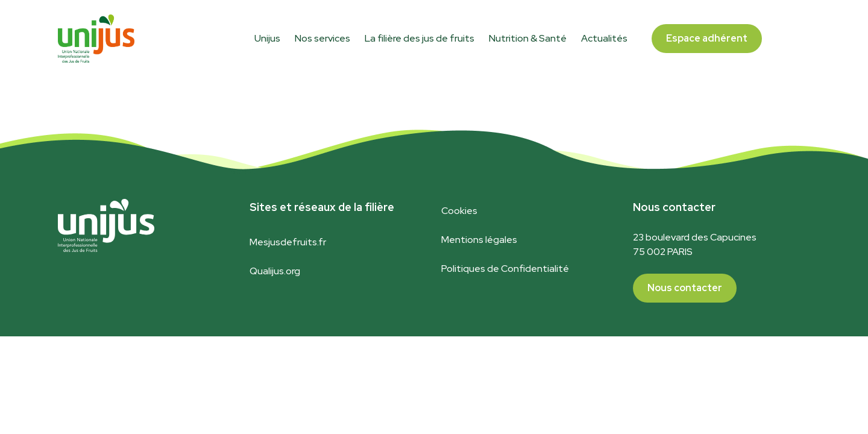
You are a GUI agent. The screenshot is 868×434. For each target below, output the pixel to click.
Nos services (322, 38)
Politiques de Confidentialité (505, 269)
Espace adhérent (707, 38)
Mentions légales (479, 240)
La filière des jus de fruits (420, 38)
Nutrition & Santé (528, 38)
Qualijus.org (275, 271)
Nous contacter (685, 288)
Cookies (459, 211)
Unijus (267, 38)
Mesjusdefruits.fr (288, 242)
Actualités (604, 38)
